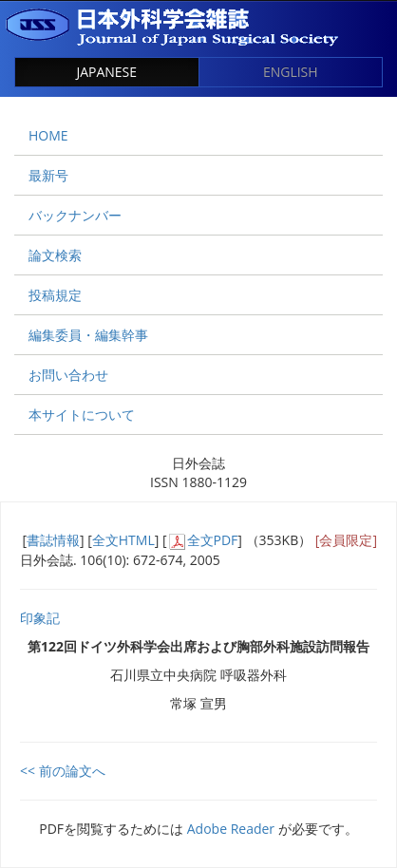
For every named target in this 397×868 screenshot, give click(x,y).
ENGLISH (291, 72)
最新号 (48, 175)
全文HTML (123, 540)
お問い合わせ (68, 375)
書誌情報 (53, 540)
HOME (48, 135)
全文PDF (213, 540)
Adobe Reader (231, 829)
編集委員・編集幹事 (88, 335)
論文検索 (55, 255)
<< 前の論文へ (63, 771)
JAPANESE (106, 72)
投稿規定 (55, 295)
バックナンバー (75, 215)
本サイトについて (82, 415)
